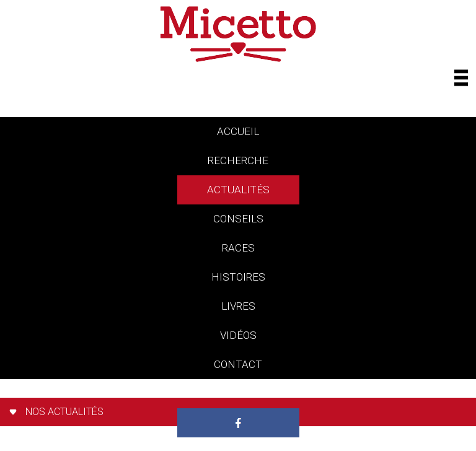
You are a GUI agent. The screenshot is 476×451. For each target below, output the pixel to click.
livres (238, 306)
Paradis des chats (238, 393)
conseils (238, 219)
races (238, 248)
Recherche (238, 160)
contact (238, 364)
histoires (238, 277)
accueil (238, 131)
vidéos (238, 335)
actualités (238, 190)
